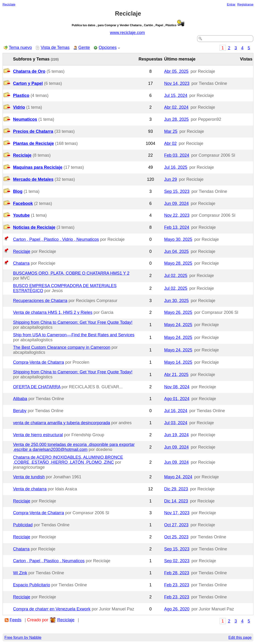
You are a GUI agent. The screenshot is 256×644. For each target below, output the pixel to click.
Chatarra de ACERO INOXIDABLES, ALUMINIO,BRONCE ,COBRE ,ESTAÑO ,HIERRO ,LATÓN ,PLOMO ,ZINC (68, 460)
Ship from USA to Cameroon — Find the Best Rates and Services (74, 335)
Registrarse (246, 4)
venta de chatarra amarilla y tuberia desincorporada (61, 423)
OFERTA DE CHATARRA (37, 387)
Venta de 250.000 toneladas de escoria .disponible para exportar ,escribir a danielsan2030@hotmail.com (74, 447)
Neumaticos (25, 119)
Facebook (23, 203)
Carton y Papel (28, 83)
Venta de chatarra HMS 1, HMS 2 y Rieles (53, 312)
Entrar (231, 4)
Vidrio (19, 107)
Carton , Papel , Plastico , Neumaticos (49, 561)
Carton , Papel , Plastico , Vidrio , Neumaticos (56, 239)
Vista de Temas (55, 48)
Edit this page (240, 637)
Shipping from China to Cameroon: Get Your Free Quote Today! (73, 322)
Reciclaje (9, 4)
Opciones (108, 48)
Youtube (21, 215)
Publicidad (23, 525)
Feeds (16, 620)
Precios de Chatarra (33, 131)
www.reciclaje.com (127, 33)
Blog (18, 191)
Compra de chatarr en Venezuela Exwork (52, 609)
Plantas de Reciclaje (33, 143)
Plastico (21, 95)
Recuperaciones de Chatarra (40, 301)
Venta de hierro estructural (38, 435)
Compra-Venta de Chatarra (38, 362)
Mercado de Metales (33, 179)
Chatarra (21, 263)
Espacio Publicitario (31, 585)
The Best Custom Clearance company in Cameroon (62, 347)
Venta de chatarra (30, 489)
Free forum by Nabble (23, 637)
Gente (84, 48)
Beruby (20, 411)
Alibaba (20, 399)
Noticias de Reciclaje (34, 227)
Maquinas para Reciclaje (38, 167)
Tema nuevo (20, 48)
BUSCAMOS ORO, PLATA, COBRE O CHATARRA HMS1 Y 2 (71, 273)
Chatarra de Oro (29, 71)
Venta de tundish (29, 477)
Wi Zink (20, 573)
